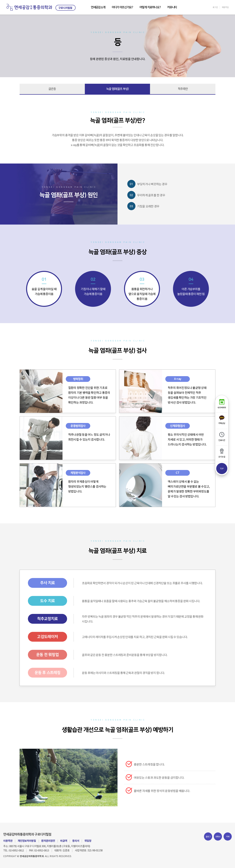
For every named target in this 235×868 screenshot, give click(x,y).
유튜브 (218, 836)
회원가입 (225, 7)
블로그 (208, 836)
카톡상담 (222, 420)
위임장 (88, 841)
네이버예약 (222, 404)
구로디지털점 (65, 8)
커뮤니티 (172, 7)
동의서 (76, 841)
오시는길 (222, 453)
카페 (228, 836)
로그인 (215, 7)
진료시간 (222, 437)
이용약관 (8, 841)
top (222, 468)
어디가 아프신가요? (122, 7)
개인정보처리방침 (27, 841)
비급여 (64, 841)
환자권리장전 (48, 841)
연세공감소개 (98, 7)
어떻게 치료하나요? (150, 7)
